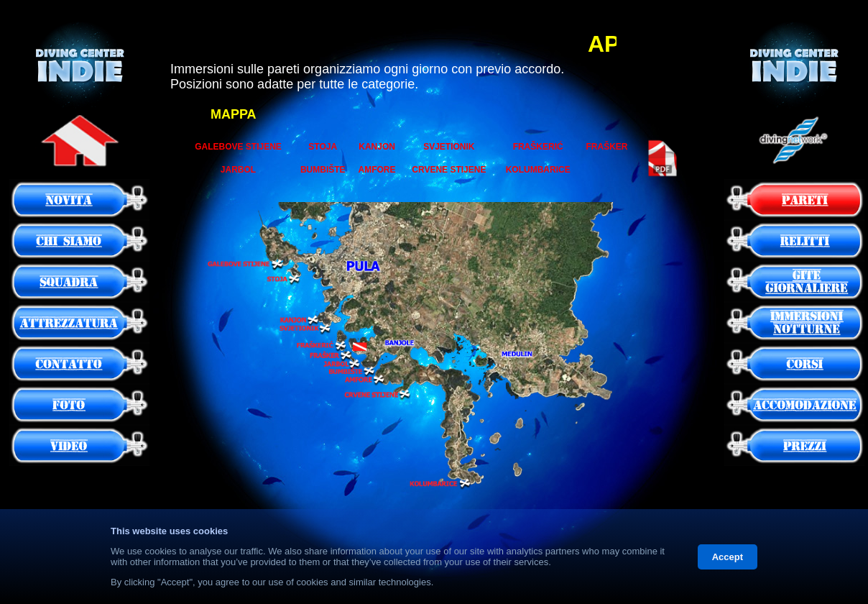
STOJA (323, 147)
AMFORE (377, 170)
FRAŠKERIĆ (538, 147)
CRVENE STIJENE (449, 170)
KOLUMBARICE (538, 170)
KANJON (377, 147)
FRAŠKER (607, 147)
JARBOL (238, 170)
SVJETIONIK (449, 147)
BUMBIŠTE (323, 170)
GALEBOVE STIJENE (238, 147)
